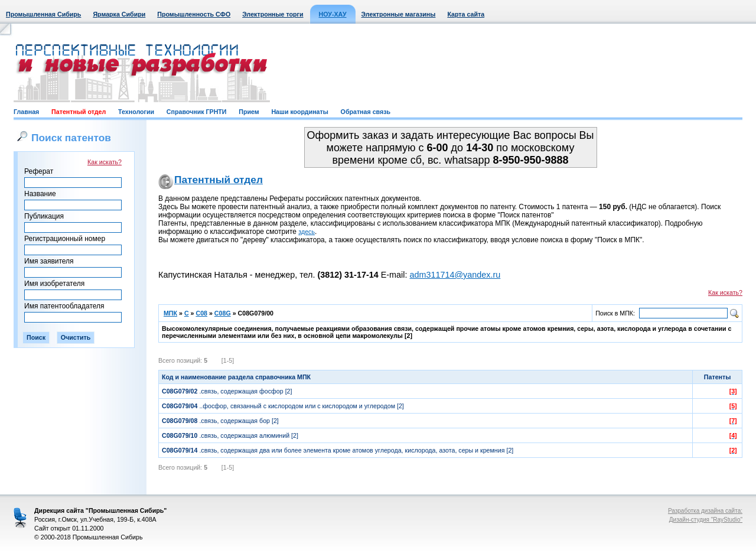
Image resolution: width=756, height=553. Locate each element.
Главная (26, 112)
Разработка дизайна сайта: (705, 511)
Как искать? (105, 162)
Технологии (136, 112)
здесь (307, 232)
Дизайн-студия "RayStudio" (706, 520)
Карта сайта (466, 14)
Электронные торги (273, 14)
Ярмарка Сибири (119, 14)
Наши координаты (299, 112)
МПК (170, 313)
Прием (249, 112)
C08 (201, 313)
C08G (223, 313)
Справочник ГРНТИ (197, 112)
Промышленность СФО (194, 14)
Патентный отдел (79, 112)
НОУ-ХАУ (333, 14)
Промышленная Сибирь (43, 14)
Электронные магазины (399, 14)
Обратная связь (366, 112)
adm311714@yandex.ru (455, 275)
